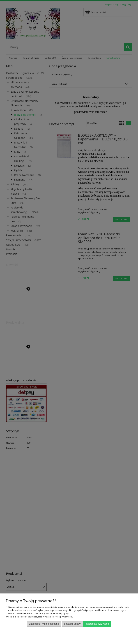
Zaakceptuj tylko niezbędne (44, 624)
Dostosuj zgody (72, 624)
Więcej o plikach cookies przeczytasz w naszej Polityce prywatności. (39, 617)
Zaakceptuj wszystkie (97, 624)
